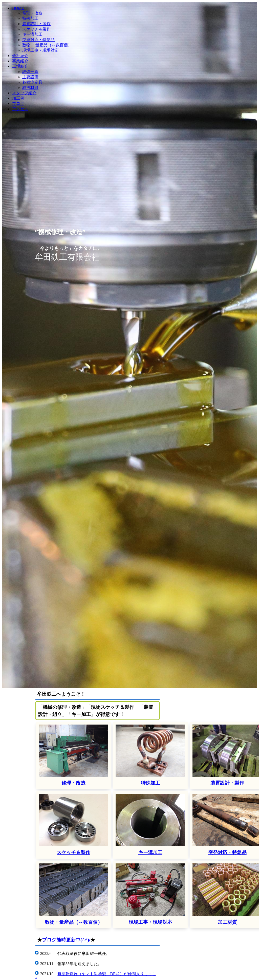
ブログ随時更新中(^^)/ (66, 797)
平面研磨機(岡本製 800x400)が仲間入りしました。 (103, 862)
